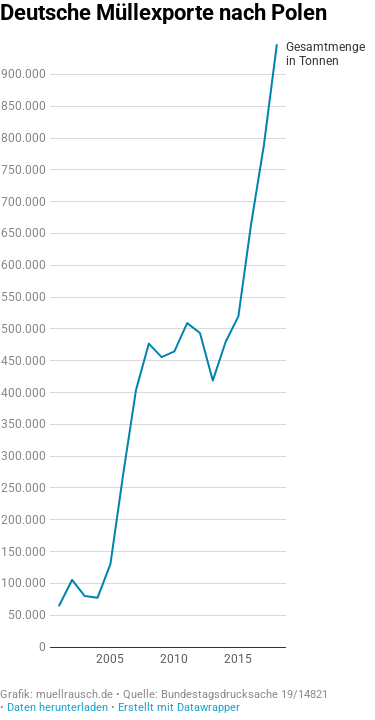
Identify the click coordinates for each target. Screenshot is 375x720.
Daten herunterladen (57, 707)
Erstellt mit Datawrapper (179, 707)
